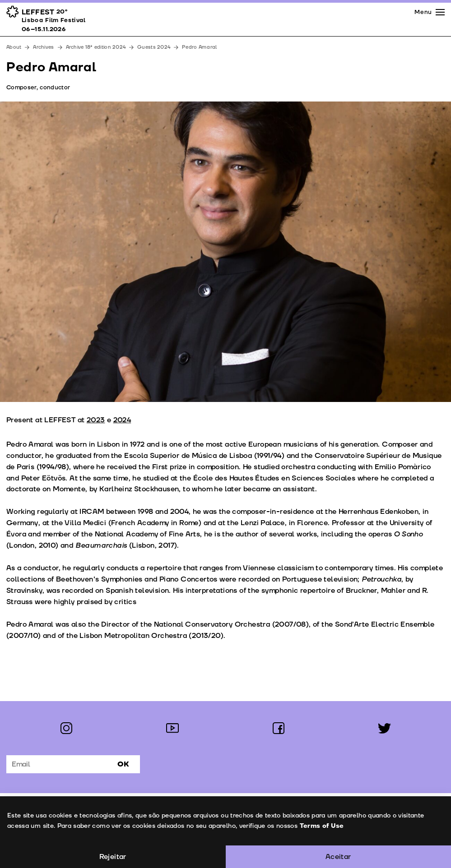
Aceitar (338, 857)
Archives (43, 47)
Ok (123, 764)
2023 (96, 420)
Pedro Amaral (199, 47)
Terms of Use (321, 826)
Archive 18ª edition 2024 (96, 47)
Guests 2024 (154, 47)
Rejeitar (113, 857)
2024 (122, 420)
